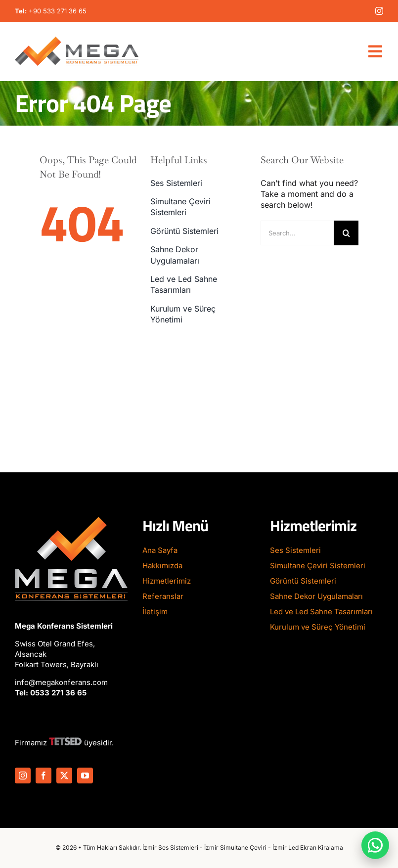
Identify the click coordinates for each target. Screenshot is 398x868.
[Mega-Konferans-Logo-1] (77, 41)
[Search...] (297, 233)
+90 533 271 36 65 (58, 11)
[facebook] (44, 776)
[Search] (346, 233)
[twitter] (64, 776)
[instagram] (379, 11)
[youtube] (85, 776)
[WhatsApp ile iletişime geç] (375, 845)
